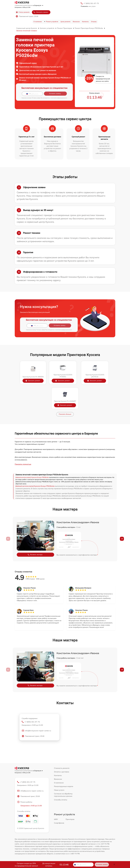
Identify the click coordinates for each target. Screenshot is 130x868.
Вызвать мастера (35, 555)
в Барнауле (38, 5)
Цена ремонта (65, 22)
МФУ (56, 819)
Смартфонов (59, 823)
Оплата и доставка (62, 772)
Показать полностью (23, 464)
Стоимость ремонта (62, 768)
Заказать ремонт (34, 381)
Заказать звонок (41, 12)
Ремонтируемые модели (64, 786)
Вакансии (76, 22)
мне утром (88, 6)
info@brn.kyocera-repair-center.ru (36, 731)
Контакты (85, 22)
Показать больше (65, 414)
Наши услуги (59, 790)
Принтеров (70, 819)
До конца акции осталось (49, 865)
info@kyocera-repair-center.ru (30, 791)
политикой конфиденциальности (59, 98)
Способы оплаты (61, 800)
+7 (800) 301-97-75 (91, 3)
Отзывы (94, 22)
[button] (122, 539)
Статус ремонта (23, 12)
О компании (38, 22)
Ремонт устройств (52, 22)
